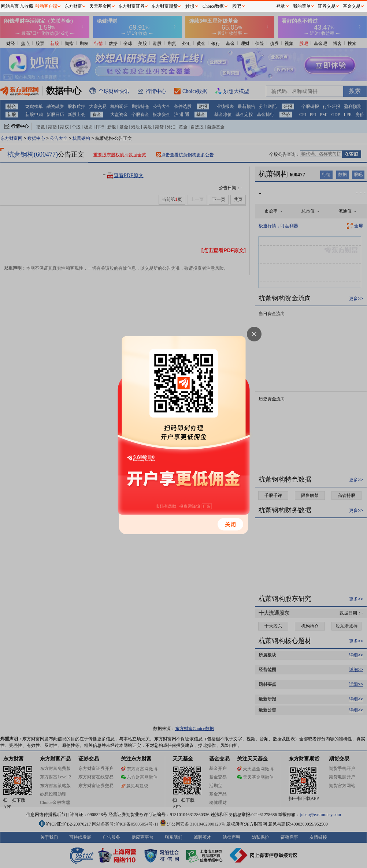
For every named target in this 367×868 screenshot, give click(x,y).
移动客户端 (46, 6)
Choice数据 (213, 6)
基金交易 (352, 6)
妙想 (190, 6)
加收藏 (27, 6)
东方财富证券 (131, 6)
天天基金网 (100, 6)
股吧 (237, 6)
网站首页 (10, 6)
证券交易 (327, 6)
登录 (281, 6)
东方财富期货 (164, 6)
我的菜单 (302, 6)
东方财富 (73, 6)
